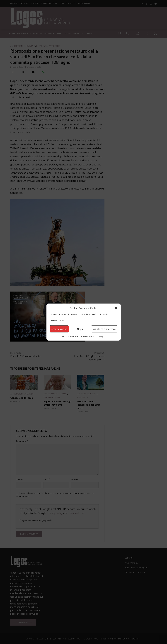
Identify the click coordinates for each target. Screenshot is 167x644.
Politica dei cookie (70, 336)
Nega (80, 329)
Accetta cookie (59, 329)
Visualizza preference (104, 329)
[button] (116, 308)
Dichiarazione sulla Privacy (92, 336)
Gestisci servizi (58, 320)
